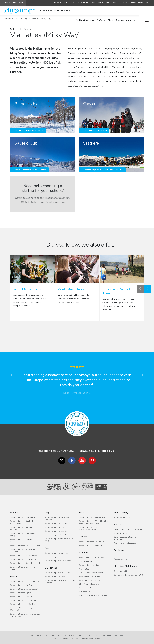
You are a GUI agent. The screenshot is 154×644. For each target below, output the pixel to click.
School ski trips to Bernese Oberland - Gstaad (60, 581)
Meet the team (85, 569)
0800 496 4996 (63, 451)
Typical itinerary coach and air (91, 573)
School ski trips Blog (122, 517)
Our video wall (85, 592)
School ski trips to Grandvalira (92, 542)
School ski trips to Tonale (55, 527)
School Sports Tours (139, 3)
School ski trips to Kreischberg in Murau (24, 568)
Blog (110, 20)
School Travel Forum (122, 533)
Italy (26, 19)
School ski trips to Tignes (21, 593)
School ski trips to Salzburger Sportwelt (22, 528)
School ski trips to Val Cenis (22, 585)
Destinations (85, 20)
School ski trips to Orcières (21, 597)
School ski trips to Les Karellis (23, 604)
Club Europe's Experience (90, 584)
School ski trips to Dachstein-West (24, 556)
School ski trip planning (89, 565)
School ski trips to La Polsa (56, 524)
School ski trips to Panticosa (56, 557)
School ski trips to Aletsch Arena (58, 573)
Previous (140, 289)
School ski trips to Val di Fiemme (58, 535)
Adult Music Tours (80, 3)
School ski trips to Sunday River (92, 517)
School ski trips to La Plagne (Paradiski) (22, 609)
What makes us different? (90, 580)
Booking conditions (122, 571)
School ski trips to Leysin (55, 577)
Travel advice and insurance (125, 543)
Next (147, 289)
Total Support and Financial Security (128, 529)
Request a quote (125, 20)
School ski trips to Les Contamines (24, 581)
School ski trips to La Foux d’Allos (24, 600)
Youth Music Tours (60, 3)
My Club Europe (86, 561)
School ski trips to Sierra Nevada (58, 561)
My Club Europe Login (13, 3)
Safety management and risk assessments (125, 538)
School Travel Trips (100, 3)
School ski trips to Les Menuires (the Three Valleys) (25, 615)
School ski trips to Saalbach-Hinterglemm (22, 522)
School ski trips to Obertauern (22, 517)
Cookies (57, 639)
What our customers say (89, 588)
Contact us (118, 555)
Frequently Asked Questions (91, 577)
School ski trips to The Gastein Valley (23, 535)
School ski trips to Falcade (56, 531)
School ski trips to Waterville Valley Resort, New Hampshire (94, 522)
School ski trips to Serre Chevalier (24, 589)
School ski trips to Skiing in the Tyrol (25, 546)
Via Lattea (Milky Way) (41, 19)
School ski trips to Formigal (56, 553)
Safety (101, 20)
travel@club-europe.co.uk (97, 451)
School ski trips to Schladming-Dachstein (23, 551)
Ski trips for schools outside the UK (128, 575)
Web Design (81, 639)
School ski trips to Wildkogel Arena (25, 559)
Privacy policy (68, 639)
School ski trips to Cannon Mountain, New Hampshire (90, 528)
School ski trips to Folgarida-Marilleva (57, 519)
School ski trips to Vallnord (90, 546)
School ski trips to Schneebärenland (25, 563)
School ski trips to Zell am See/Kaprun (21, 541)
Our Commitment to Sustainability (93, 595)
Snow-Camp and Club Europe (91, 558)
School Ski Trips (119, 3)
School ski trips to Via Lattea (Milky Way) (59, 540)
